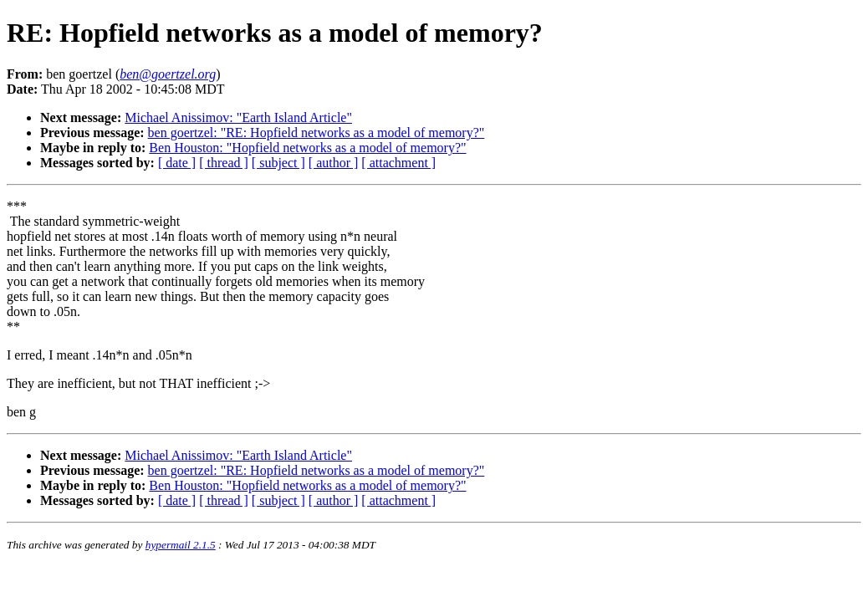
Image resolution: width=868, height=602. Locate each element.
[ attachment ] (398, 163)
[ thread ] (224, 163)
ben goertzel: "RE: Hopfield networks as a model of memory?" (317, 133)
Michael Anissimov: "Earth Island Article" (238, 117)
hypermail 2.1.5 (181, 545)
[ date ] (177, 163)
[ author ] (334, 163)
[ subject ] (278, 163)
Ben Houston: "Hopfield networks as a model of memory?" (307, 148)
